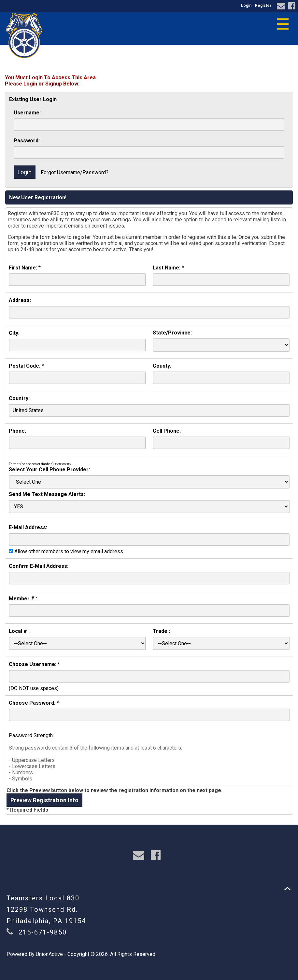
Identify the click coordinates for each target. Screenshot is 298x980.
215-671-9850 (43, 932)
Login (246, 6)
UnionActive (49, 954)
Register (263, 6)
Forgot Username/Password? (75, 172)
